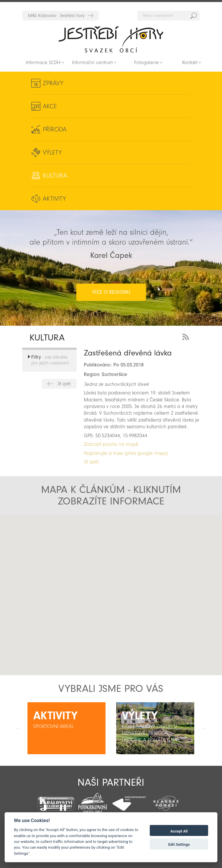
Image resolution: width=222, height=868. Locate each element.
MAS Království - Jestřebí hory (56, 16)
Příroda (55, 129)
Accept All (179, 831)
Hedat (194, 16)
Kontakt (190, 63)
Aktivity (54, 199)
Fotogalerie (147, 63)
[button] (109, 606)
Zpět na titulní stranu (111, 39)
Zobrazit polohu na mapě (111, 444)
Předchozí (18, 728)
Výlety (52, 152)
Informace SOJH (43, 63)
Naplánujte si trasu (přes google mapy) (126, 453)
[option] (67, 728)
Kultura (55, 176)
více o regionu (111, 292)
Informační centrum (92, 63)
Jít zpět (64, 384)
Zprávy (53, 83)
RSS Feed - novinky (187, 336)
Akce (50, 106)
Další (204, 728)
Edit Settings (179, 844)
